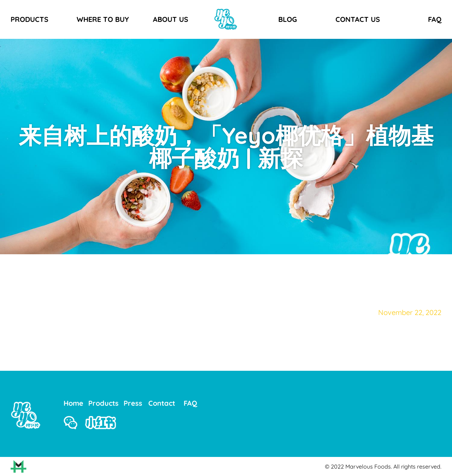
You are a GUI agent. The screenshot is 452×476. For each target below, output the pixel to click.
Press (133, 403)
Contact (162, 403)
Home (73, 403)
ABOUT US (171, 19)
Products (103, 403)
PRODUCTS (29, 19)
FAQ (435, 19)
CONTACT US (358, 19)
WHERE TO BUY (103, 19)
